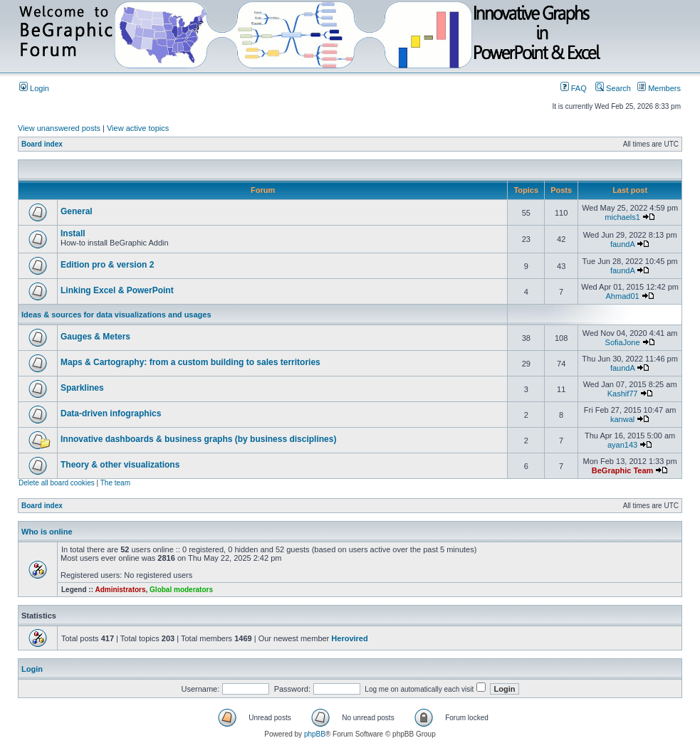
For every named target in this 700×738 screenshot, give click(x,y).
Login (34, 88)
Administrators (120, 590)
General (77, 211)
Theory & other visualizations (120, 465)
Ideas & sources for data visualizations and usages (116, 315)
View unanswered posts (59, 128)
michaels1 (622, 217)
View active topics (138, 128)
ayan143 (622, 445)
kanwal (622, 419)
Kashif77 (623, 394)
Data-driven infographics (111, 413)
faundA (622, 244)
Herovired (349, 638)
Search (613, 88)
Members (659, 88)
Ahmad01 (623, 296)
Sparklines (82, 388)
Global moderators (181, 590)
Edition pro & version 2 (107, 265)
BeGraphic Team (623, 470)
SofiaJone (623, 342)
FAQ (574, 88)
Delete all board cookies (57, 483)
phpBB (315, 734)
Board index (42, 144)
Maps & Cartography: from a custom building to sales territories (190, 362)
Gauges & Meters (95, 337)
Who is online (47, 532)
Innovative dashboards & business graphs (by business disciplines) (198, 439)
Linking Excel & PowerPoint (117, 290)
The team (115, 483)
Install (73, 233)
